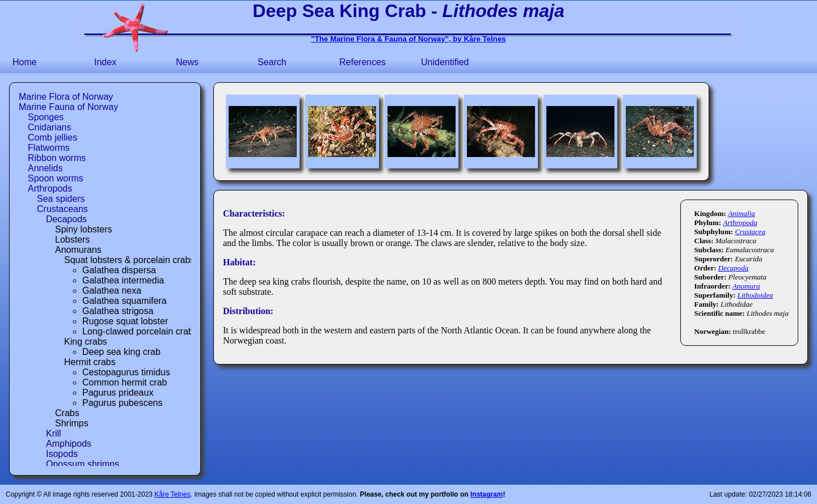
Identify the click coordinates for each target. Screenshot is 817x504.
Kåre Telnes (172, 494)
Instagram (487, 494)
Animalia (742, 213)
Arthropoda (740, 223)
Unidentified (445, 62)
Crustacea (750, 232)
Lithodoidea (755, 295)
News (187, 62)
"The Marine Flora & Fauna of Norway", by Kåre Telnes (408, 39)
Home (25, 62)
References (363, 62)
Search (272, 62)
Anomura (746, 286)
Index (105, 62)
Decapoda (733, 268)
